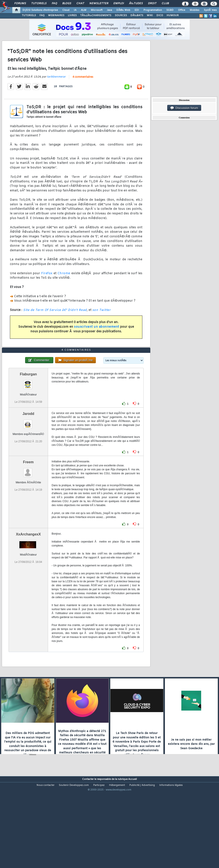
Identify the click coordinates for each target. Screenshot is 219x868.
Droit (152, 4)
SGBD (170, 10)
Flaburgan (28, 411)
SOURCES (121, 15)
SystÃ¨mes (210, 10)
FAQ (54, 4)
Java (109, 10)
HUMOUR (173, 15)
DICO (160, 15)
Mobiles (195, 10)
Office (182, 10)
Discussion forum (184, 108)
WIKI (150, 15)
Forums (20, 4)
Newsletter (99, 4)
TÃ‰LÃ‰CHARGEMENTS (96, 15)
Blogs (67, 4)
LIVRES (72, 15)
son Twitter (102, 322)
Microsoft (97, 10)
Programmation (153, 10)
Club (165, 4)
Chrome (64, 286)
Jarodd (28, 450)
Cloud (66, 10)
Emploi (119, 4)
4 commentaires (83, 89)
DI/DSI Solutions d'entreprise (40, 10)
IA (75, 10)
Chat (80, 4)
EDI (137, 10)
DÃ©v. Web (123, 10)
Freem (28, 498)
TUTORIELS (29, 15)
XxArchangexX (28, 571)
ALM (84, 10)
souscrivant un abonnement (97, 339)
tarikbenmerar (56, 89)
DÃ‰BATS (137, 15)
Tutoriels (39, 4)
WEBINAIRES (56, 15)
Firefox (47, 286)
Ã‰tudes (136, 4)
